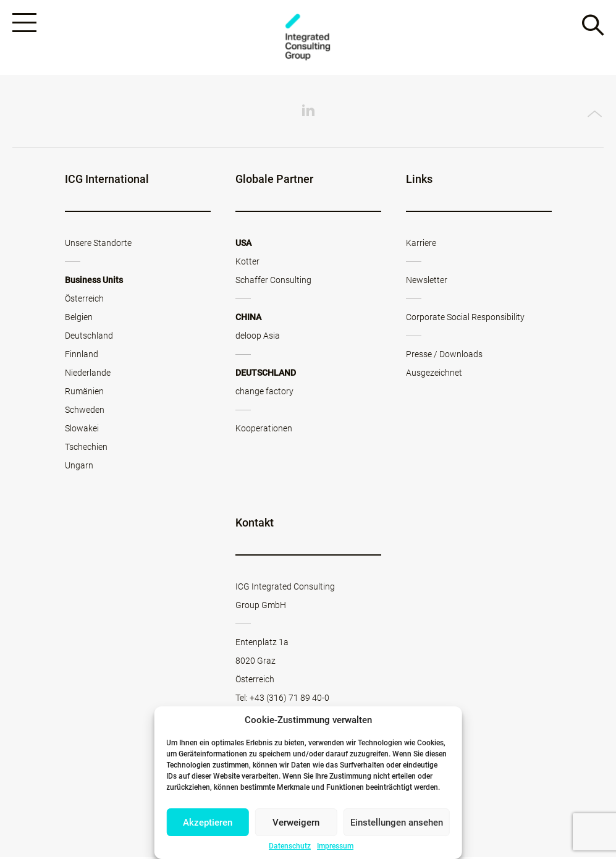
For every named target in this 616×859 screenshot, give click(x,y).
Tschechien (86, 449)
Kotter (247, 263)
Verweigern (296, 823)
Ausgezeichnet (434, 374)
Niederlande (88, 374)
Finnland (82, 356)
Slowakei (82, 430)
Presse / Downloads (444, 356)
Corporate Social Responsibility (465, 319)
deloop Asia (258, 337)
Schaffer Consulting (273, 282)
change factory (264, 393)
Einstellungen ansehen (397, 823)
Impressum (335, 846)
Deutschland (89, 337)
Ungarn (79, 467)
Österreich (84, 300)
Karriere (421, 245)
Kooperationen (264, 430)
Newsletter (427, 282)
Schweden (85, 412)
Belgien (79, 319)
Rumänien (84, 393)
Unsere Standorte (98, 245)
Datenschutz (290, 846)
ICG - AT (308, 38)
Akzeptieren (208, 823)
